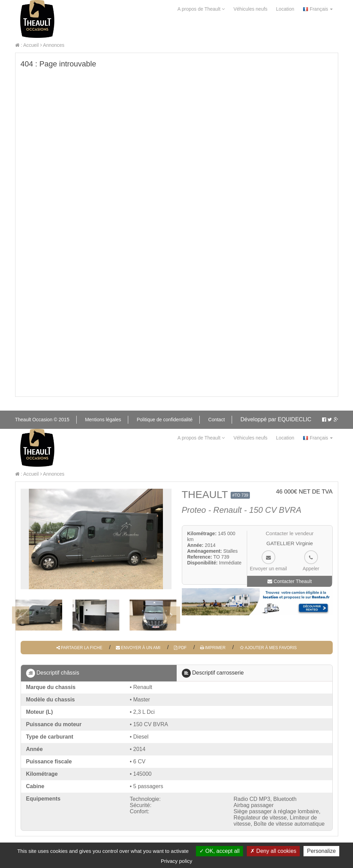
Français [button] (318, 9)
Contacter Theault (290, 581)
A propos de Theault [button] (201, 9)
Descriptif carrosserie (213, 673)
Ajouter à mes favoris (268, 648)
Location (285, 9)
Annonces (52, 45)
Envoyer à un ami (138, 648)
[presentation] (21, 615)
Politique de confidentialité (165, 420)
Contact (107, 28)
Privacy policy (177, 861)
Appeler (311, 561)
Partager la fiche (79, 648)
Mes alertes (252, 28)
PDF (180, 648)
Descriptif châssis (53, 673)
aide (76, 28)
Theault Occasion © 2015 (42, 420)
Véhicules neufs (250, 9)
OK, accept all (219, 851)
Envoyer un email (268, 561)
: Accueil (27, 45)
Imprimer (213, 648)
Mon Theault (199, 28)
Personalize (321, 851)
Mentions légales (103, 420)
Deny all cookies (273, 851)
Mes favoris (306, 28)
